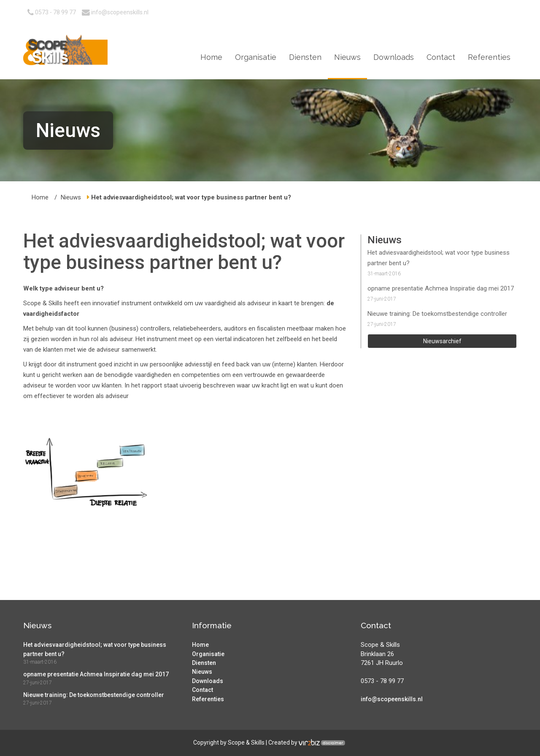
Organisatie (256, 57)
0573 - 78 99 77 (52, 12)
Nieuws (347, 57)
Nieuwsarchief (442, 341)
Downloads (394, 57)
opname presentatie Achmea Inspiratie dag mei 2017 (441, 288)
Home (211, 57)
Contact (441, 57)
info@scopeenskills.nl (115, 12)
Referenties (489, 57)
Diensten (305, 57)
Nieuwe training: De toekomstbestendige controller (437, 314)
